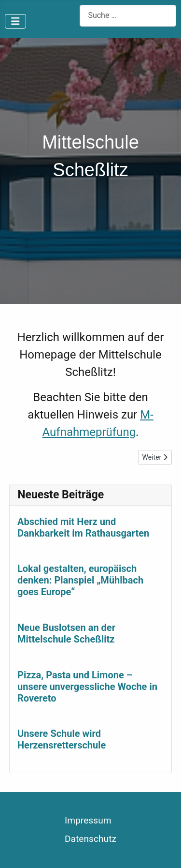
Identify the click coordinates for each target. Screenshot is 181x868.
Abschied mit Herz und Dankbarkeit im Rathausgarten (83, 527)
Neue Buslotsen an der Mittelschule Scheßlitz (66, 633)
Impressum (88, 820)
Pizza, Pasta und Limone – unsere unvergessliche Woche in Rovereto (87, 687)
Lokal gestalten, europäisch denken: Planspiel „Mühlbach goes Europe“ (80, 581)
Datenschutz (90, 839)
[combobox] (128, 16)
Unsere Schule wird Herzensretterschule (62, 740)
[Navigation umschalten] (15, 21)
